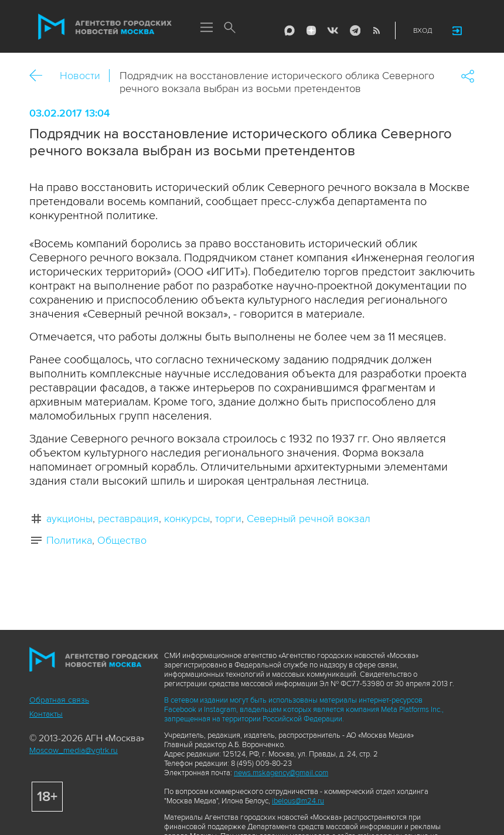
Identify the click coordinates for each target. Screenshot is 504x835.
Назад (40, 76)
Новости (80, 76)
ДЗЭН (311, 30)
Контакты (46, 714)
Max (290, 30)
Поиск (230, 28)
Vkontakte (333, 30)
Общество (122, 540)
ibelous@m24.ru (298, 801)
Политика (69, 540)
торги (228, 519)
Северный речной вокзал (309, 519)
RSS (376, 30)
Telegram (355, 30)
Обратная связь (59, 700)
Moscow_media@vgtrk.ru (74, 750)
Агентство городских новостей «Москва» (105, 27)
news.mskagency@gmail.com (281, 773)
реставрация (128, 519)
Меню (206, 28)
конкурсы (187, 519)
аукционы (69, 519)
